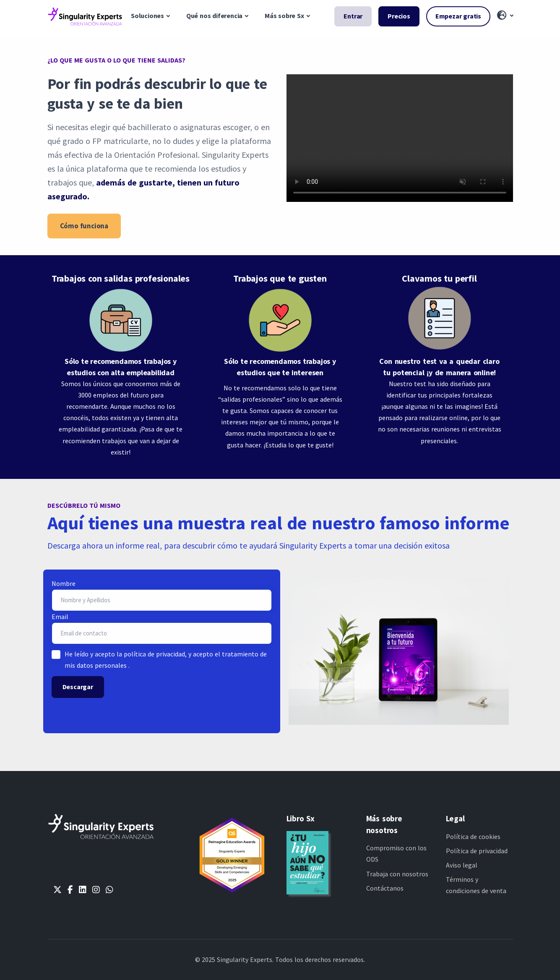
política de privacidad (154, 654)
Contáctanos (385, 888)
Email (60, 617)
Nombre (64, 583)
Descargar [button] (78, 687)
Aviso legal (462, 865)
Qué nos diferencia (214, 16)
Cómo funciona (84, 226)
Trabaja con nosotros (397, 874)
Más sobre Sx (284, 16)
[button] (505, 16)
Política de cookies (473, 836)
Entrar (353, 16)
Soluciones (147, 16)
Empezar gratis (458, 16)
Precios (399, 16)
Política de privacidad (477, 851)
